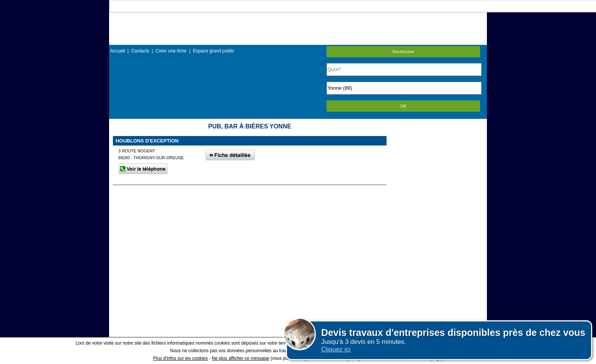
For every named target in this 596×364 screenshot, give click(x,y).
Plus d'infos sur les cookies (181, 358)
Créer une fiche (171, 51)
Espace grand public (213, 51)
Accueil (118, 51)
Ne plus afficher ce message (240, 358)
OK (403, 106)
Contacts (140, 51)
